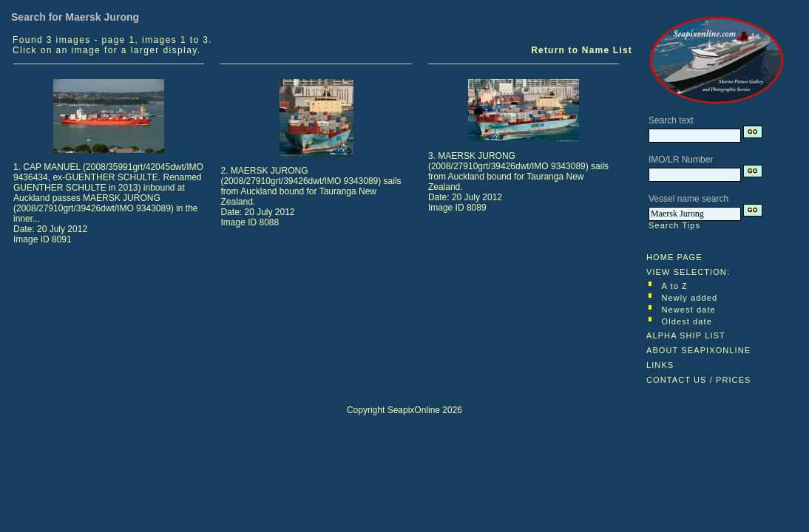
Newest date (689, 310)
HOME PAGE (674, 257)
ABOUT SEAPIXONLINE (698, 350)
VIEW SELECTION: (688, 272)
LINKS (660, 365)
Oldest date (687, 321)
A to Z (675, 286)
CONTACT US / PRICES (699, 380)
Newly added (690, 298)
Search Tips (674, 225)
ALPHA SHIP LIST (686, 335)
